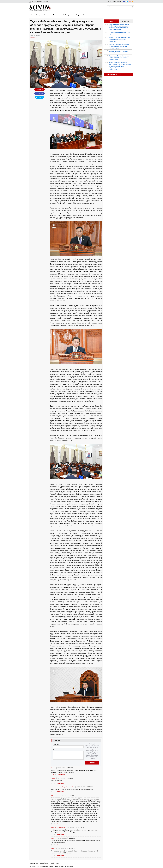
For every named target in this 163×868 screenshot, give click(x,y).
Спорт (78, 15)
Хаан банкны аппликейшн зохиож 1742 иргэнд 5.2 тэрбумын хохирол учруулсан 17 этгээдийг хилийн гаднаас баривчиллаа (119, 26)
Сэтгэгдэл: (57, 749)
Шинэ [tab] (112, 21)
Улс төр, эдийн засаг (43, 15)
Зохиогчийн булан (113, 74)
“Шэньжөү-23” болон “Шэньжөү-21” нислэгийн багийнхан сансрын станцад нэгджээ (119, 46)
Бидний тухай (44, 863)
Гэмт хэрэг (57, 15)
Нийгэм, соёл (68, 15)
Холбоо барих (55, 863)
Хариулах (62, 774)
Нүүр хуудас (34, 863)
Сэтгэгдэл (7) (39, 89)
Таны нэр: (56, 744)
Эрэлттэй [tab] (126, 21)
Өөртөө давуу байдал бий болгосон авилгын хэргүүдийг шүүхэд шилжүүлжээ (120, 39)
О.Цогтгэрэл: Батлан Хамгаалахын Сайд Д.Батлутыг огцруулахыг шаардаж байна (119, 57)
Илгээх (92, 762)
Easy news (87, 15)
